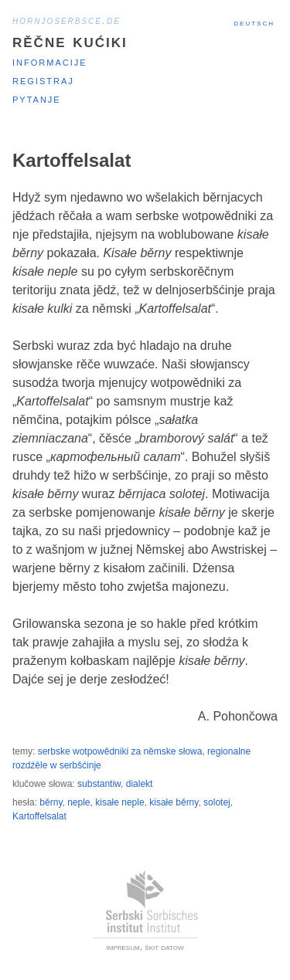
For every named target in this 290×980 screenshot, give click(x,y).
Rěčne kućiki (70, 41)
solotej (217, 802)
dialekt (140, 784)
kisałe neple (119, 802)
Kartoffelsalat (39, 816)
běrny (51, 802)
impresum (123, 947)
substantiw (99, 784)
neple (78, 802)
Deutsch (254, 22)
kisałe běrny (174, 802)
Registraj (43, 80)
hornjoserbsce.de (67, 20)
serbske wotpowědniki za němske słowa (120, 751)
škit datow (164, 947)
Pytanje (37, 98)
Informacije (50, 61)
